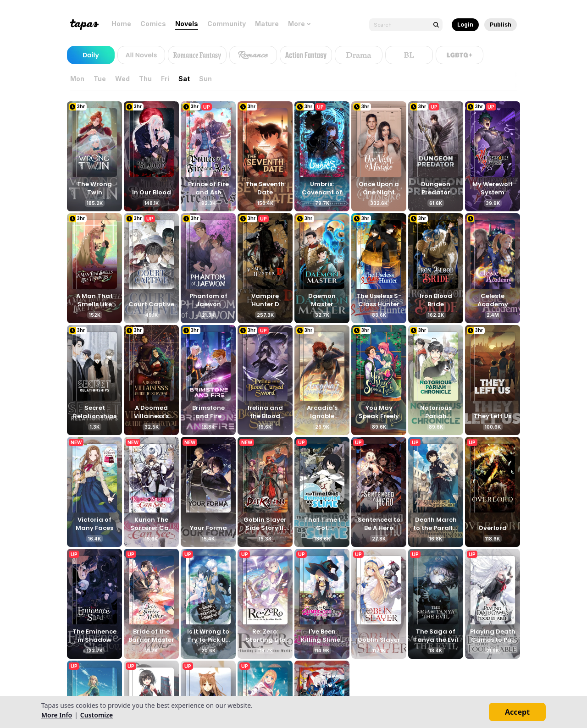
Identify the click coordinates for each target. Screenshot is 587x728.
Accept (517, 712)
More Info (57, 715)
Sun (207, 79)
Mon (79, 79)
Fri (167, 79)
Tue (102, 79)
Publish (501, 25)
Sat (186, 79)
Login (465, 25)
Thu (147, 79)
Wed (124, 79)
